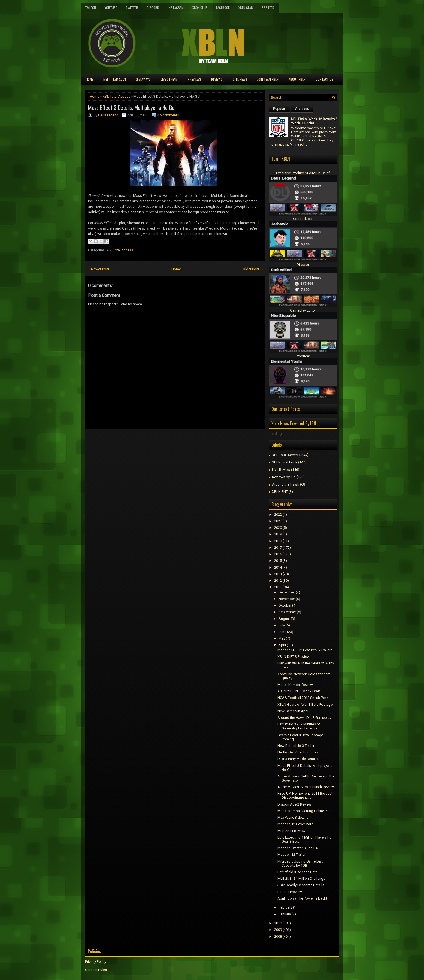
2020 (278, 528)
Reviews (217, 79)
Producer (303, 356)
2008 (278, 937)
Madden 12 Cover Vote (295, 824)
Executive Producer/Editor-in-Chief (303, 173)
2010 (278, 923)
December (287, 592)
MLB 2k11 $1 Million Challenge (301, 878)
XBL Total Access (116, 96)
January (285, 914)
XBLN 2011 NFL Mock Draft (299, 691)
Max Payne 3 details (293, 817)
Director (303, 265)
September (287, 612)
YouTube (111, 7)
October (285, 605)
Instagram (176, 7)
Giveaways (143, 79)
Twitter (132, 7)
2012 (278, 581)
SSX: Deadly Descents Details (301, 885)
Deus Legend (108, 115)
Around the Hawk (286, 484)
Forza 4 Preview (290, 892)
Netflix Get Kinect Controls (298, 752)
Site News (240, 79)
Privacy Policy (96, 962)
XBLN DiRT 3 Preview (294, 657)
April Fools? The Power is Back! (302, 898)
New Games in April (293, 711)
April (282, 645)
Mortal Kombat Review (295, 685)
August (284, 619)
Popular (279, 109)
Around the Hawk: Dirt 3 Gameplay (304, 718)
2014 (278, 567)
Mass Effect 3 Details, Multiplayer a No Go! (132, 107)
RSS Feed (268, 7)
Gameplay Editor (303, 310)
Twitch (91, 7)
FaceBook (223, 7)
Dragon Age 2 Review (294, 804)
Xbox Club (200, 7)
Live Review (281, 470)
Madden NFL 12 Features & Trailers (305, 650)
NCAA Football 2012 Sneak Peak (303, 698)
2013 (278, 574)
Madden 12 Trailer (292, 854)
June (282, 632)
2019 (278, 534)
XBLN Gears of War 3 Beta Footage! (305, 705)
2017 (278, 548)
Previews (194, 79)
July (282, 625)
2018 (278, 541)
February (285, 907)
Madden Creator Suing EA (298, 848)
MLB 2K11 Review (291, 831)
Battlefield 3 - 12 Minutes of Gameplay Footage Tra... (299, 726)
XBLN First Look (285, 462)
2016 (278, 554)
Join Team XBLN (268, 79)
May (282, 638)
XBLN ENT (280, 492)
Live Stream (169, 79)
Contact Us (325, 79)
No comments (168, 115)
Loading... (277, 434)
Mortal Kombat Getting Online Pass (305, 811)
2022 (278, 515)
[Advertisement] (149, 441)
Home (90, 79)
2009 (278, 930)
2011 (278, 587)
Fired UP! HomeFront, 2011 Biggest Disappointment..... (305, 795)
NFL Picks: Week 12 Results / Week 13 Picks (314, 121)
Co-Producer (303, 219)
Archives (302, 109)
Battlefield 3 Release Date (298, 872)
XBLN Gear (246, 7)
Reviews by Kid (284, 477)
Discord (153, 7)
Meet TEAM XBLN (115, 79)
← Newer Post (98, 269)
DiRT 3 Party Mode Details (298, 759)
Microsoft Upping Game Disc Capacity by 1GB (301, 863)
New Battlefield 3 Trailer (296, 746)
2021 (278, 521)
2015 (278, 561)
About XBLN (297, 79)
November (287, 599)
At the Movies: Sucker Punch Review (306, 787)
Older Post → (253, 269)
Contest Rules (96, 970)
